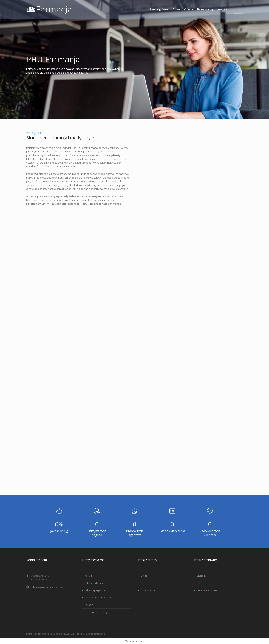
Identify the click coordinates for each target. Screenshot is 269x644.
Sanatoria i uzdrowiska (98, 598)
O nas (144, 576)
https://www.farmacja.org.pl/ (47, 587)
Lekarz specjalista (95, 590)
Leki (199, 583)
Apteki (88, 576)
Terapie (89, 605)
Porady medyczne (207, 590)
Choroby (202, 576)
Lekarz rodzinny (94, 583)
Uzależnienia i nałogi (96, 612)
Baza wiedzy (148, 590)
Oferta (144, 583)
